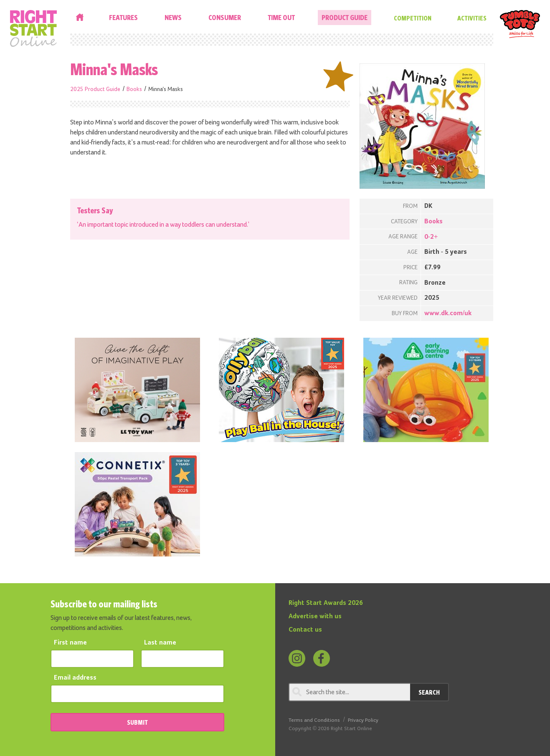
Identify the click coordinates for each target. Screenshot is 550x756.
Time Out (281, 17)
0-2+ (431, 237)
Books (134, 89)
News (173, 17)
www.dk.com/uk (448, 314)
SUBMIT (137, 722)
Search (429, 692)
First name (70, 643)
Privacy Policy (363, 720)
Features (123, 17)
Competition (413, 18)
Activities (472, 18)
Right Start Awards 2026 (326, 603)
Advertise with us (315, 617)
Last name (160, 643)
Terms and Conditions (314, 720)
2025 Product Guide (95, 89)
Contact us (305, 630)
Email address (75, 678)
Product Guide (345, 17)
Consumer (225, 17)
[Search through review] (349, 692)
